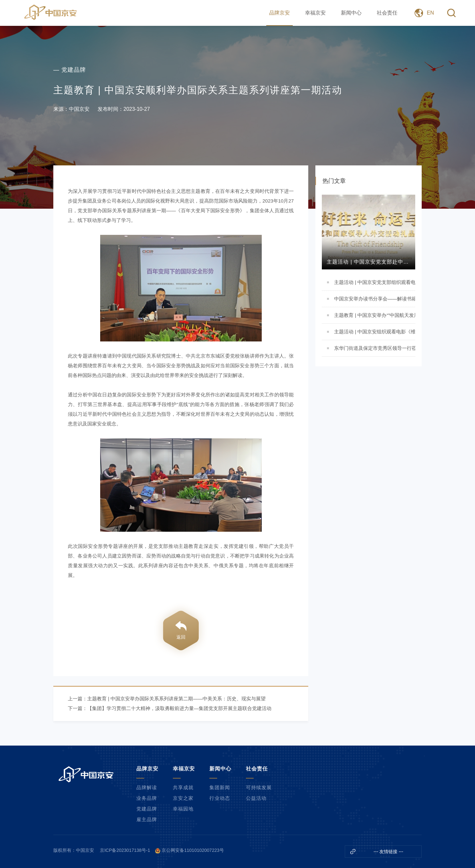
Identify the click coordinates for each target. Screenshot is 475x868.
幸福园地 (183, 809)
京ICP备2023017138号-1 (125, 850)
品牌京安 (280, 13)
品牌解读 (147, 787)
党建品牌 (147, 809)
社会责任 (387, 13)
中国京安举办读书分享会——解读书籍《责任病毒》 (375, 299)
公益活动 (256, 798)
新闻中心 (351, 13)
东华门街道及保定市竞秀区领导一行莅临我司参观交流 (375, 348)
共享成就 (183, 787)
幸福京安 (315, 13)
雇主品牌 (147, 819)
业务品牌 (147, 798)
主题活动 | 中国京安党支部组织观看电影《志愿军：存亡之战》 (375, 282)
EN (430, 13)
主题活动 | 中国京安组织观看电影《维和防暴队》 (375, 332)
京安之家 (183, 798)
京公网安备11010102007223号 (193, 850)
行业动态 (220, 798)
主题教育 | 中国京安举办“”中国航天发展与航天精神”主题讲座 (375, 315)
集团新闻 (220, 787)
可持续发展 (259, 787)
